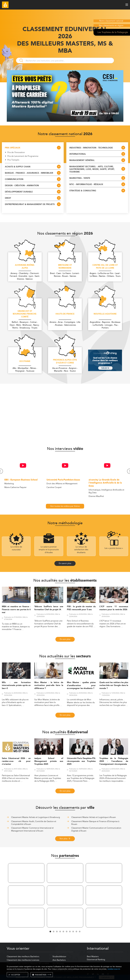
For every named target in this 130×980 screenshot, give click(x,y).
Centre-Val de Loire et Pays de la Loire (105, 267)
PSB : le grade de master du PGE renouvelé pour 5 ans (81, 608)
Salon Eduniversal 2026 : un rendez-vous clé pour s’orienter (16, 761)
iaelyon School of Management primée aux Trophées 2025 (49, 761)
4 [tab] (60, 932)
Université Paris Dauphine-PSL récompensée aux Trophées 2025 (81, 761)
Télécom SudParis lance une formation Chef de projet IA (49, 608)
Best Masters (93, 956)
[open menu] (127, 5)
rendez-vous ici (114, 969)
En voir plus (65, 639)
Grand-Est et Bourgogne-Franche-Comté (25, 314)
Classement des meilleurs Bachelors (23, 956)
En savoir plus (65, 563)
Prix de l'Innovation (16, 152)
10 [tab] (80, 932)
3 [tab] (57, 932)
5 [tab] (63, 932)
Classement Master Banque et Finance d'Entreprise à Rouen (95, 823)
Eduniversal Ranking (96, 959)
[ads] (65, 121)
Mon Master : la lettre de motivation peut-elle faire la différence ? (49, 685)
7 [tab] (70, 932)
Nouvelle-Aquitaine (105, 314)
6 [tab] (67, 932)
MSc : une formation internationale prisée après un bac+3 (16, 685)
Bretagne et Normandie (65, 267)
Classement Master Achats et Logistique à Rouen (94, 817)
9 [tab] (76, 932)
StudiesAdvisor (59, 956)
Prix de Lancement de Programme (23, 156)
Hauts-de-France (65, 314)
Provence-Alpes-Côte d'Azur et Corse (65, 361)
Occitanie (25, 361)
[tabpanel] (26, 896)
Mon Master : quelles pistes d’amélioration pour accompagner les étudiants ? (81, 685)
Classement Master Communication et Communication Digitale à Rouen (96, 829)
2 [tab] (54, 932)
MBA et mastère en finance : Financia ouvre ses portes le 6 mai (16, 610)
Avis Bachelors (59, 960)
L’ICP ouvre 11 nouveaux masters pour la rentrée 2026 (114, 608)
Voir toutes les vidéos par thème (65, 506)
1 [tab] (50, 932)
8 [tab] (73, 932)
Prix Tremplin (13, 160)
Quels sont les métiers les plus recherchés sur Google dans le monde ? (114, 685)
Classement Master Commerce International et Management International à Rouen (32, 829)
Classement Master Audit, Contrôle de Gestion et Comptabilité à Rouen (34, 823)
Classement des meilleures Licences (23, 960)
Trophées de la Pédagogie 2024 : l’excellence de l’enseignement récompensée (114, 761)
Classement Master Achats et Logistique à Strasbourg (36, 817)
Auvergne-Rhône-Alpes (25, 267)
